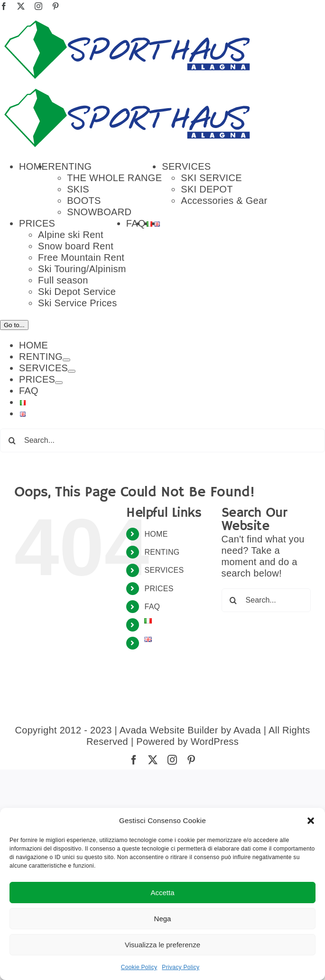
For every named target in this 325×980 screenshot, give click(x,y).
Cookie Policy (139, 967)
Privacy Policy (181, 967)
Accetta (162, 893)
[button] (311, 821)
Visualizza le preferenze (162, 945)
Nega (163, 919)
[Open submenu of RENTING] (66, 797)
